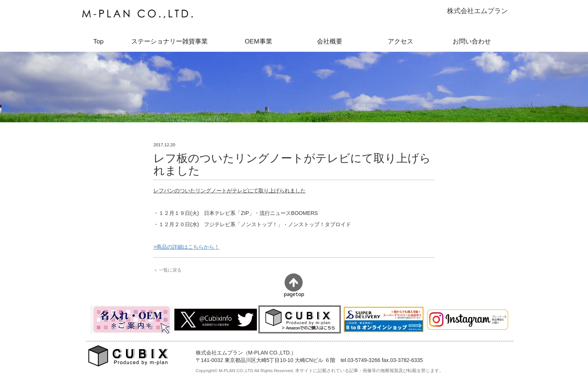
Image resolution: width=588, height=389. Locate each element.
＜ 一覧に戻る (167, 270)
